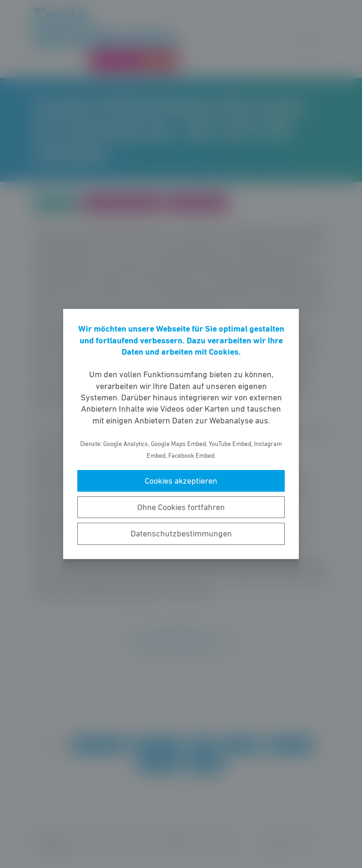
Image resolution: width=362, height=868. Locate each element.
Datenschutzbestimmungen (181, 534)
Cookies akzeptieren (181, 481)
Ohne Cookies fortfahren (181, 507)
